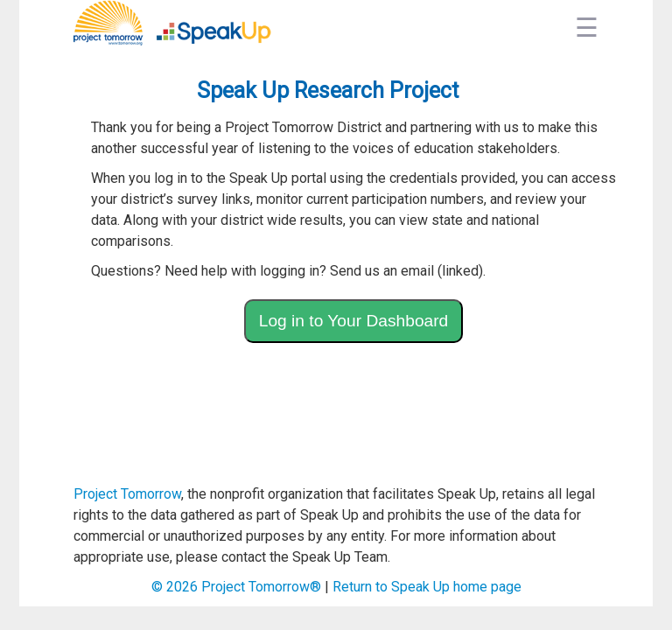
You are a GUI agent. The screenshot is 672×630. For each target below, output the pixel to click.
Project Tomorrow (127, 494)
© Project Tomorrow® (236, 587)
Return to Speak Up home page (427, 587)
